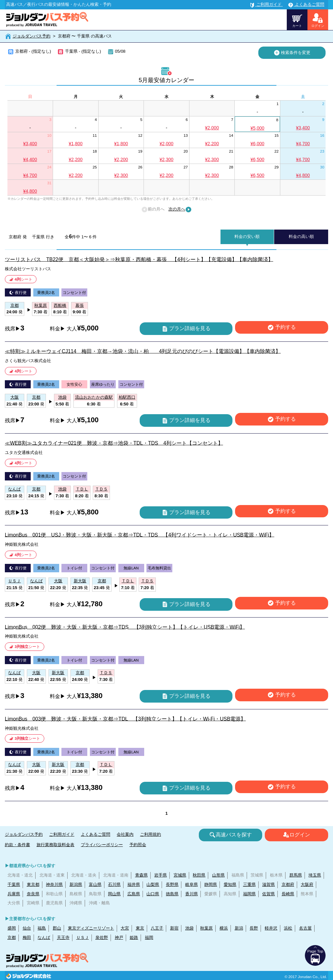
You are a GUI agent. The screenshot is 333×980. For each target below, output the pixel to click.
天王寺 (63, 937)
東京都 (33, 884)
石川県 (114, 884)
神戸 (119, 937)
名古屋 (305, 928)
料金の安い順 (247, 237)
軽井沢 (271, 928)
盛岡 (12, 928)
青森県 (141, 875)
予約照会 (138, 845)
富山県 (95, 884)
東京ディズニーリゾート (91, 928)
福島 (42, 928)
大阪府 (307, 884)
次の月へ (180, 210)
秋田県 (199, 875)
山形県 (218, 875)
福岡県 (249, 894)
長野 (254, 928)
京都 (12, 937)
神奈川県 (54, 884)
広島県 (134, 894)
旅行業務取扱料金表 (55, 845)
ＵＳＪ (83, 937)
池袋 (189, 928)
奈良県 (33, 894)
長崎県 (288, 894)
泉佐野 (102, 937)
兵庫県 (14, 894)
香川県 (192, 894)
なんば (44, 937)
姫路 (134, 937)
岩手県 (161, 875)
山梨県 (153, 884)
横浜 (224, 928)
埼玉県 (315, 875)
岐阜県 (192, 884)
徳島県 (172, 894)
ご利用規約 (150, 834)
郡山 (57, 928)
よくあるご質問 (96, 834)
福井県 (134, 884)
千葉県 (14, 884)
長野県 (172, 884)
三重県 (249, 884)
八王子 (157, 928)
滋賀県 (269, 884)
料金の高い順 (301, 237)
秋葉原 (206, 928)
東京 (140, 928)
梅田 (27, 937)
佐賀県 (269, 894)
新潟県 (76, 884)
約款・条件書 (17, 845)
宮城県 (180, 875)
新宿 (174, 928)
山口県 (153, 894)
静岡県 (211, 884)
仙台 (27, 928)
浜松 (288, 928)
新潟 (239, 928)
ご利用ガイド (62, 834)
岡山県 (114, 894)
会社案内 (125, 834)
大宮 (125, 928)
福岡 (149, 937)
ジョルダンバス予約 (32, 36)
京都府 (288, 884)
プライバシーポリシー (102, 845)
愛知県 (230, 884)
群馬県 (296, 875)
